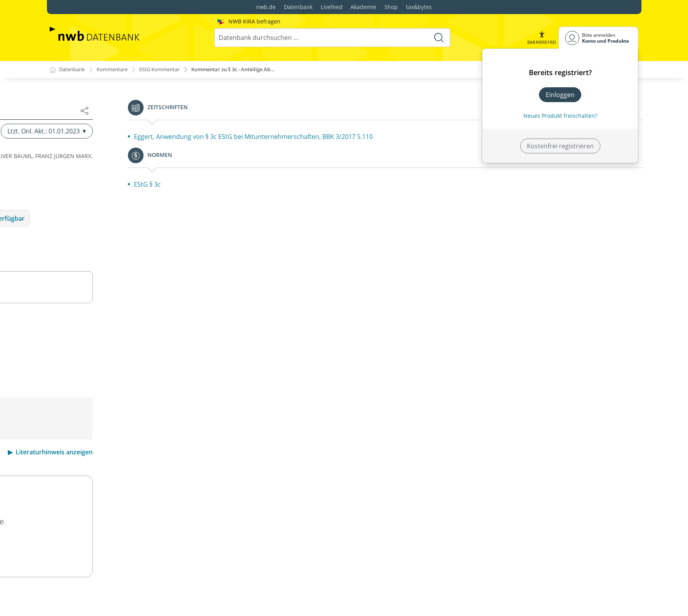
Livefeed (332, 7)
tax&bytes (419, 7)
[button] (541, 38)
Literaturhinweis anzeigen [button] (600, 452)
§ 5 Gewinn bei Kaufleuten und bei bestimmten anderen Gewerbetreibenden (132, 527)
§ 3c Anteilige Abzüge (94, 137)
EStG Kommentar (167, 70)
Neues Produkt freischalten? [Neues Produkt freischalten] (560, 116)
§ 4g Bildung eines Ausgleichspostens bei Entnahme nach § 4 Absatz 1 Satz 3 (123, 427)
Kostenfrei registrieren (560, 146)
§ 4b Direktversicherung (98, 350)
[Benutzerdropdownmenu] (598, 38)
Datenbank (298, 7)
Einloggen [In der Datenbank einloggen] (560, 95)
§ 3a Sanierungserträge (97, 103)
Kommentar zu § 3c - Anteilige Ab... (248, 70)
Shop (391, 7)
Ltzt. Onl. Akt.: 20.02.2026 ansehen (460, 548)
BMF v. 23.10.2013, (348, 427)
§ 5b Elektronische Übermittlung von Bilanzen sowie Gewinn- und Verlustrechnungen (130, 571)
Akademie (363, 7)
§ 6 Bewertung (84, 588)
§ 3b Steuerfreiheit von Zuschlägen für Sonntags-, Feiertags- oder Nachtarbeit (136, 120)
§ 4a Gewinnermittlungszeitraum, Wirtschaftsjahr (135, 337)
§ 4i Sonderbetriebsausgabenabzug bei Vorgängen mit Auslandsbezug (137, 470)
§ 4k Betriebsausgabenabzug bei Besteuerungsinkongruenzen (110, 505)
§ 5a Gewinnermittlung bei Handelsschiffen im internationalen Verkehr (131, 549)
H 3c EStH (303, 427)
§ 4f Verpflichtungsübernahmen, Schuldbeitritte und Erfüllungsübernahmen (133, 405)
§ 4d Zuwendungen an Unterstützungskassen (129, 375)
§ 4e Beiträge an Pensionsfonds (109, 387)
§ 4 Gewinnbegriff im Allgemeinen (112, 325)
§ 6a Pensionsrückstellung (101, 600)
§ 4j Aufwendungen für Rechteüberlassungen (129, 488)
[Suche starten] (438, 38)
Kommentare (116, 70)
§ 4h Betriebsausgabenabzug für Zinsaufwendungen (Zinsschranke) (113, 448)
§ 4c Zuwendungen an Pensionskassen (119, 362)
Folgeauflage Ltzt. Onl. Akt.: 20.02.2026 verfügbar (498, 218)
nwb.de (266, 7)
